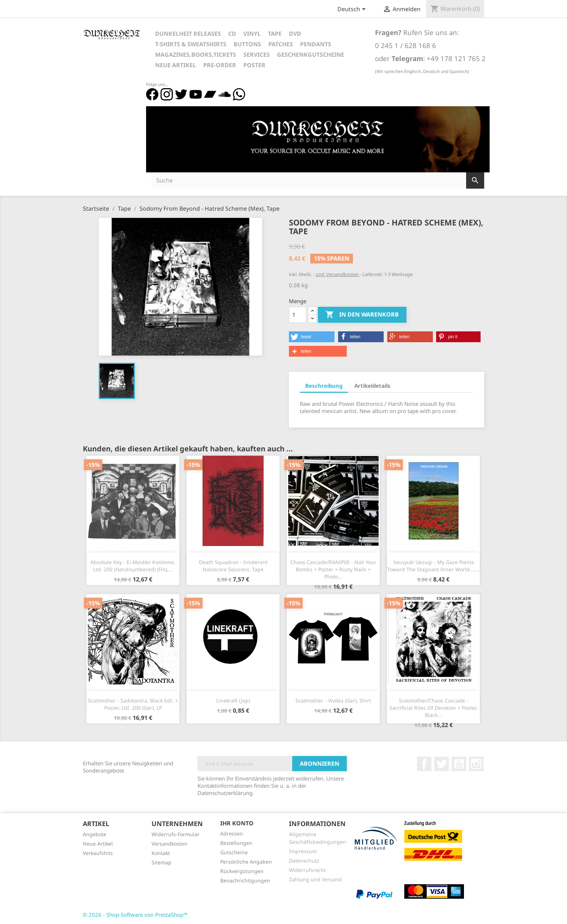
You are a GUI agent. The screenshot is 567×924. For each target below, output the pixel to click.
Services (257, 55)
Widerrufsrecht (307, 870)
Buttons (247, 44)
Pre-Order (220, 65)
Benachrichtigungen (245, 880)
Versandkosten (169, 844)
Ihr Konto (237, 823)
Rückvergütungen (242, 871)
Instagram (476, 764)
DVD (295, 34)
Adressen (232, 833)
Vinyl (252, 34)
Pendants (316, 44)
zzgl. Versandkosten (338, 274)
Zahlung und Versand (315, 879)
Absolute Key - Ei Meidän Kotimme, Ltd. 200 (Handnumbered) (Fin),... (133, 566)
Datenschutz (304, 861)
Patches (281, 44)
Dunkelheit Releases (188, 34)
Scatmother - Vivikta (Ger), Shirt (333, 700)
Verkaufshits (98, 853)
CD (232, 34)
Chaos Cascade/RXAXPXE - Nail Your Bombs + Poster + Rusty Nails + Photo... (333, 569)
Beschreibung (324, 386)
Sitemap (161, 862)
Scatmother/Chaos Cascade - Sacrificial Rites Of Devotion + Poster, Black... (434, 708)
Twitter (442, 764)
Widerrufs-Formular (176, 834)
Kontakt (161, 853)
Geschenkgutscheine (311, 55)
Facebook (424, 764)
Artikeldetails (372, 386)
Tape (275, 34)
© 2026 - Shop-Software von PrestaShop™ (135, 915)
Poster (254, 65)
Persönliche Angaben (246, 862)
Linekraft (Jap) (233, 700)
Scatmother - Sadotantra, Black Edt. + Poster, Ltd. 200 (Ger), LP (133, 704)
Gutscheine (234, 852)
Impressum (303, 851)
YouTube (459, 764)
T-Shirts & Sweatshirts (191, 44)
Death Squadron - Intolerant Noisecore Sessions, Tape (233, 566)
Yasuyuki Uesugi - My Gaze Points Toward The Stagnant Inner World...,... (434, 566)
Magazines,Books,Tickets (196, 55)
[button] (312, 337)
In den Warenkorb (362, 315)
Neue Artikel (176, 65)
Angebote (95, 834)
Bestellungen (236, 843)
